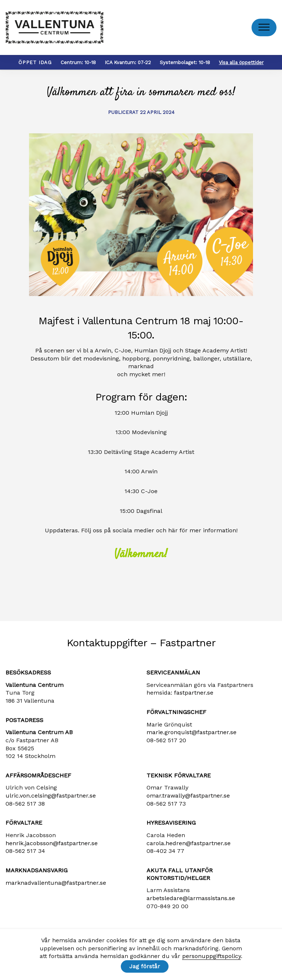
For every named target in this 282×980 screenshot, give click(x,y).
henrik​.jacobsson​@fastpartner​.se (52, 843)
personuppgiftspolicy (211, 956)
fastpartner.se (194, 693)
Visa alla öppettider (241, 62)
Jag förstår (145, 966)
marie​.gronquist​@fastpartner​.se (191, 732)
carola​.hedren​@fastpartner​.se (189, 843)
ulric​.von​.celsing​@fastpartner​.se (51, 796)
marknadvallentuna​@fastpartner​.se (56, 883)
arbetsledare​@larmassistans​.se (191, 898)
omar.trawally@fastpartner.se (188, 796)
